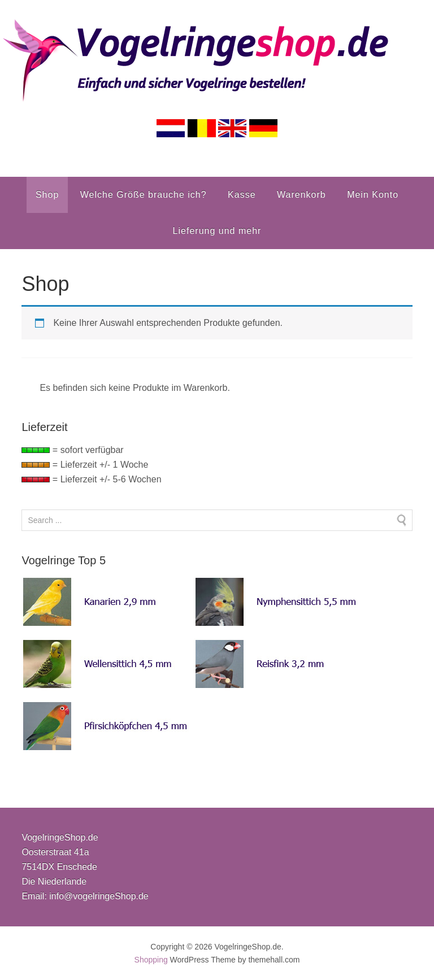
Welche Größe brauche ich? (144, 195)
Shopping (151, 960)
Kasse (242, 195)
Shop (47, 195)
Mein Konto (373, 195)
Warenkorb (301, 195)
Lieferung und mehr (217, 231)
